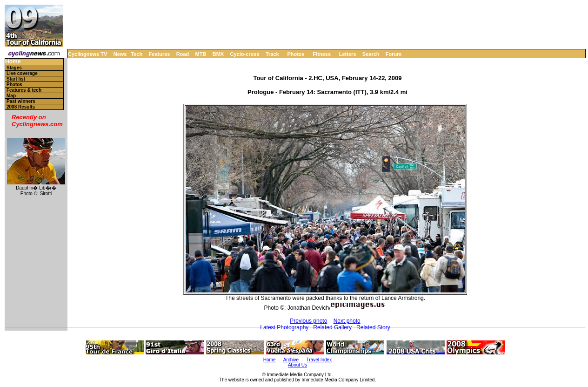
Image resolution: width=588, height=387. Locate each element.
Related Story (373, 327)
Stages (14, 68)
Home (13, 62)
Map (11, 96)
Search (371, 54)
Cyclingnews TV (87, 54)
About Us (297, 365)
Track (272, 54)
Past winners (21, 101)
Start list (16, 79)
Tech (137, 54)
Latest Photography (284, 327)
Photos (296, 54)
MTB (201, 54)
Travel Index (319, 360)
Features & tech (24, 90)
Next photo (347, 321)
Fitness (322, 54)
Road (183, 54)
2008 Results (21, 107)
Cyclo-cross (245, 54)
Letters (348, 54)
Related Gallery (332, 327)
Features (160, 54)
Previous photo (308, 321)
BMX (218, 54)
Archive (291, 360)
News (120, 54)
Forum (394, 54)
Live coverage (22, 73)
